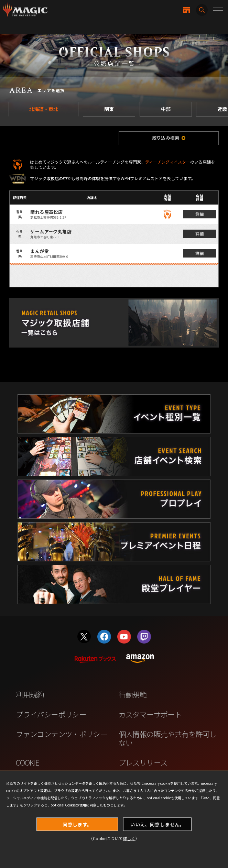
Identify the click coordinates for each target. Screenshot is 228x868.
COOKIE (28, 762)
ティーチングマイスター (168, 162)
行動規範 (133, 694)
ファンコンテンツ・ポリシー (61, 734)
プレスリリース (143, 762)
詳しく (129, 838)
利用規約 (30, 694)
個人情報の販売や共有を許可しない (168, 738)
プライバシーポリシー (51, 714)
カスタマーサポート (150, 714)
